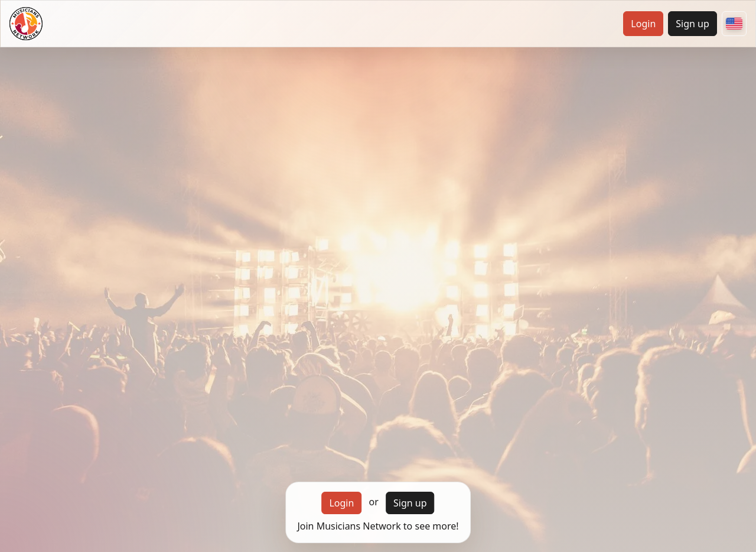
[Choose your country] (734, 24)
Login (643, 24)
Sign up (693, 24)
